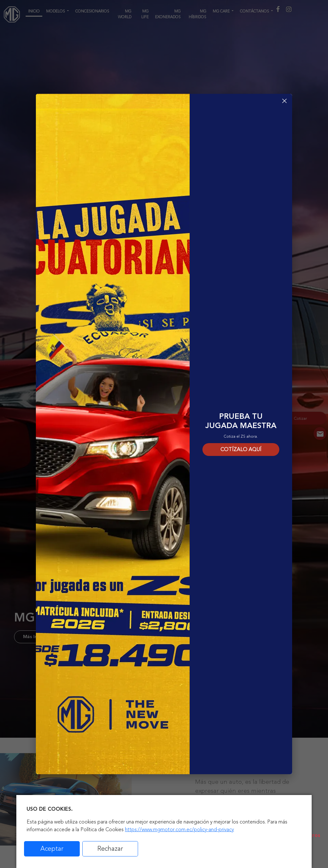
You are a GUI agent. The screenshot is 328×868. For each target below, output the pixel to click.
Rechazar (110, 849)
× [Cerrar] (284, 101)
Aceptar (52, 849)
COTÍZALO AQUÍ (241, 450)
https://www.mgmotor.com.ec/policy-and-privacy (179, 830)
